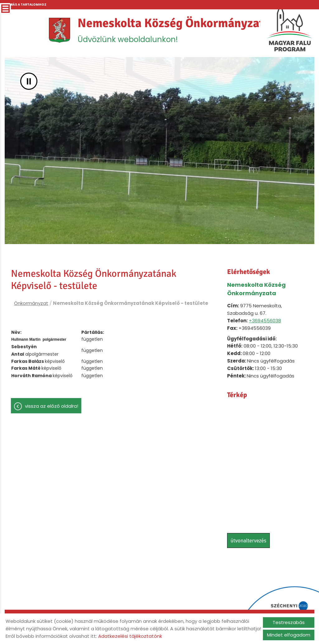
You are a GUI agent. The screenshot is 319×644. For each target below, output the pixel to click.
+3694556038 (265, 321)
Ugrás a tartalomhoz (26, 5)
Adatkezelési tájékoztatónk (130, 636)
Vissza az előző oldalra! (52, 407)
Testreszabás (289, 622)
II (29, 82)
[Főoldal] (59, 31)
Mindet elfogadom (289, 635)
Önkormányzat (31, 304)
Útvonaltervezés (248, 541)
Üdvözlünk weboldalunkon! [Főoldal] (174, 30)
